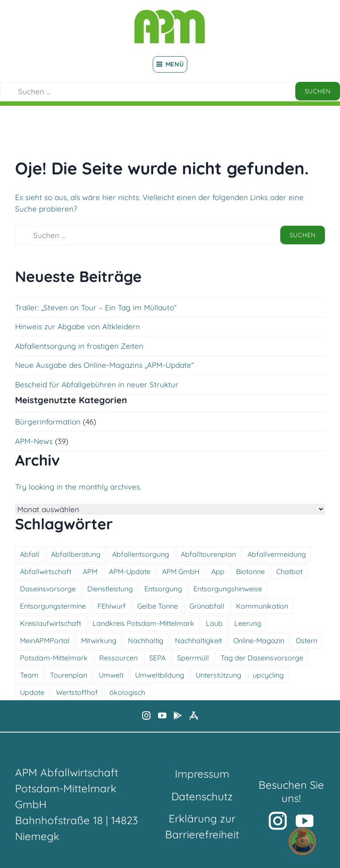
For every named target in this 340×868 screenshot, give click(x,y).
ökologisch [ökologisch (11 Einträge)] (127, 692)
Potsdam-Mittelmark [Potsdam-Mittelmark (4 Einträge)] (54, 658)
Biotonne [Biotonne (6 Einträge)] (250, 571)
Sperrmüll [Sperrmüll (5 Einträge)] (193, 658)
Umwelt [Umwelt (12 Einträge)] (111, 675)
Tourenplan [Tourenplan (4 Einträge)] (69, 675)
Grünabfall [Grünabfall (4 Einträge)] (207, 606)
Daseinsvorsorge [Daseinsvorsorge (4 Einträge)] (48, 589)
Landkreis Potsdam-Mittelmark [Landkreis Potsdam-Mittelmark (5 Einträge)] (143, 623)
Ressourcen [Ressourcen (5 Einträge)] (118, 658)
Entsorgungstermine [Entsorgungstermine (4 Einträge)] (53, 606)
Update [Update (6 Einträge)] (32, 692)
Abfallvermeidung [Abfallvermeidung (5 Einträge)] (277, 554)
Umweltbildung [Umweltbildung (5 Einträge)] (160, 675)
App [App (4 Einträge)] (218, 571)
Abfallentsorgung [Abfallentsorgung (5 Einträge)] (141, 554)
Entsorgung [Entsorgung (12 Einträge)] (163, 589)
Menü (170, 64)
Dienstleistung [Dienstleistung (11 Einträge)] (110, 589)
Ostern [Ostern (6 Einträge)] (307, 640)
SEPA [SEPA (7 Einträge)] (157, 658)
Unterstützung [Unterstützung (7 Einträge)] (218, 675)
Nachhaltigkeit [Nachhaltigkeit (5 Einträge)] (198, 640)
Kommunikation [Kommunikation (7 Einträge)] (262, 606)
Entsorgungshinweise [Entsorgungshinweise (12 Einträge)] (228, 589)
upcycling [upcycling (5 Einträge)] (268, 675)
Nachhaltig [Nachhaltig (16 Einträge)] (146, 640)
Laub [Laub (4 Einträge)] (214, 623)
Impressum (202, 774)
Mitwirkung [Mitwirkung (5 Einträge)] (99, 640)
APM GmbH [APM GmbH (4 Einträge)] (181, 571)
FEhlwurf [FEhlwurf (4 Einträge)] (112, 606)
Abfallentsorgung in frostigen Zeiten (79, 346)
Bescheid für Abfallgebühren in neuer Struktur (97, 384)
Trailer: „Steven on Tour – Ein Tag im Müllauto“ (96, 307)
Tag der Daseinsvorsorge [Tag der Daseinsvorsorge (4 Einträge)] (262, 658)
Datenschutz (202, 796)
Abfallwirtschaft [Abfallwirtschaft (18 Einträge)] (46, 571)
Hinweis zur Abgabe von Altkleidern (77, 326)
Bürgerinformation (48, 422)
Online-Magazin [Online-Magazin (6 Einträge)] (259, 640)
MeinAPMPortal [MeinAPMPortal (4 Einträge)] (45, 640)
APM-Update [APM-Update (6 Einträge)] (130, 571)
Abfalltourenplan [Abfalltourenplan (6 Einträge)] (208, 554)
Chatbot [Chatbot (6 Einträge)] (289, 571)
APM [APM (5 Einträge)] (90, 571)
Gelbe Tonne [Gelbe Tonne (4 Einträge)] (158, 606)
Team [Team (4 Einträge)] (29, 675)
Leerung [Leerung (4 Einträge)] (248, 623)
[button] (302, 841)
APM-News (34, 441)
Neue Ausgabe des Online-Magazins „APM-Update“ (104, 365)
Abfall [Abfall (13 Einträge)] (30, 554)
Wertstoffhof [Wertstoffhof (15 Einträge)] (77, 692)
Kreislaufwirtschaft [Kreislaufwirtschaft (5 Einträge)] (50, 623)
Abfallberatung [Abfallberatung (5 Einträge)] (76, 554)
